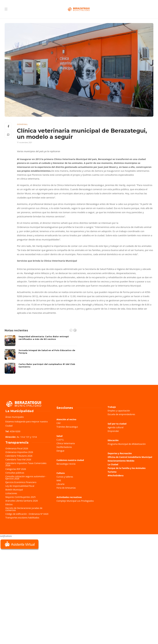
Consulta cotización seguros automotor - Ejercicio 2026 (26, 477)
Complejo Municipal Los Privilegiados (75, 501)
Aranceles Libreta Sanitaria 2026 (22, 501)
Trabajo (112, 407)
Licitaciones (11, 493)
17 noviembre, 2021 (24, 142)
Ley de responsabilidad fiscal (20, 486)
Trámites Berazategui (67, 427)
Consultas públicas (15, 473)
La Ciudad (113, 464)
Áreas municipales (15, 417)
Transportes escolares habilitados (22, 518)
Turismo (112, 472)
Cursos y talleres (65, 477)
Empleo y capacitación (119, 411)
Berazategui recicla (66, 464)
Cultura (61, 473)
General (22, 124)
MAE (59, 480)
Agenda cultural (116, 427)
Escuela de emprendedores (121, 414)
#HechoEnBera (116, 475)
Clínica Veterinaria (66, 443)
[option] (41, 354)
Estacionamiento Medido (121, 461)
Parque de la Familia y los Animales (127, 468)
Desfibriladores (64, 447)
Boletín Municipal (14, 490)
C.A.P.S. (60, 440)
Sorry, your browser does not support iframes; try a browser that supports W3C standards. (23, 572)
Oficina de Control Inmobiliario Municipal (130, 457)
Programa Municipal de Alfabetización (127, 444)
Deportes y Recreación (120, 453)
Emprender (113, 431)
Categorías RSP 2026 (16, 469)
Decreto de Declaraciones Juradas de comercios (24, 509)
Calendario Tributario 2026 (19, 456)
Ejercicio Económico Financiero (21, 482)
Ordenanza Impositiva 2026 (19, 452)
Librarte (60, 484)
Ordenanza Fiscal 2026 (17, 448)
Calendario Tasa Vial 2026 (18, 459)
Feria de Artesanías (66, 488)
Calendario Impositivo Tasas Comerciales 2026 (26, 464)
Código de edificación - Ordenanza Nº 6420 (27, 514)
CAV (58, 423)
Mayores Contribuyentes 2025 (21, 497)
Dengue (60, 451)
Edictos (9, 504)
